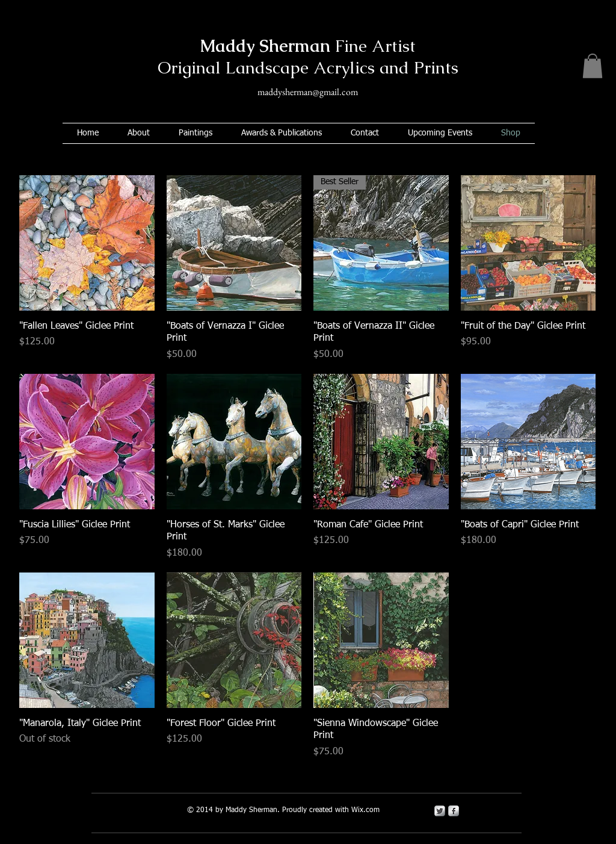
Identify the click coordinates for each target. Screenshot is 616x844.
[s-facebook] (454, 811)
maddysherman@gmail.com (308, 92)
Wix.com (365, 810)
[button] (593, 66)
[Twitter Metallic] (440, 811)
